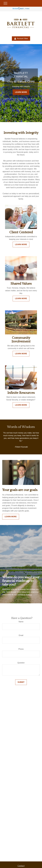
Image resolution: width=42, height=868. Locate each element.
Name (21, 622)
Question (21, 663)
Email (21, 635)
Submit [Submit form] (21, 682)
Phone (21, 649)
